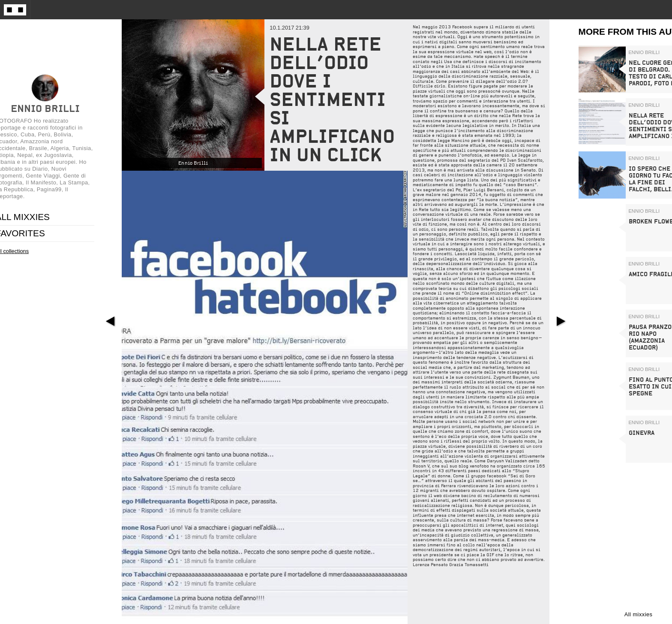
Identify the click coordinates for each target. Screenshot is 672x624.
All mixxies (639, 614)
